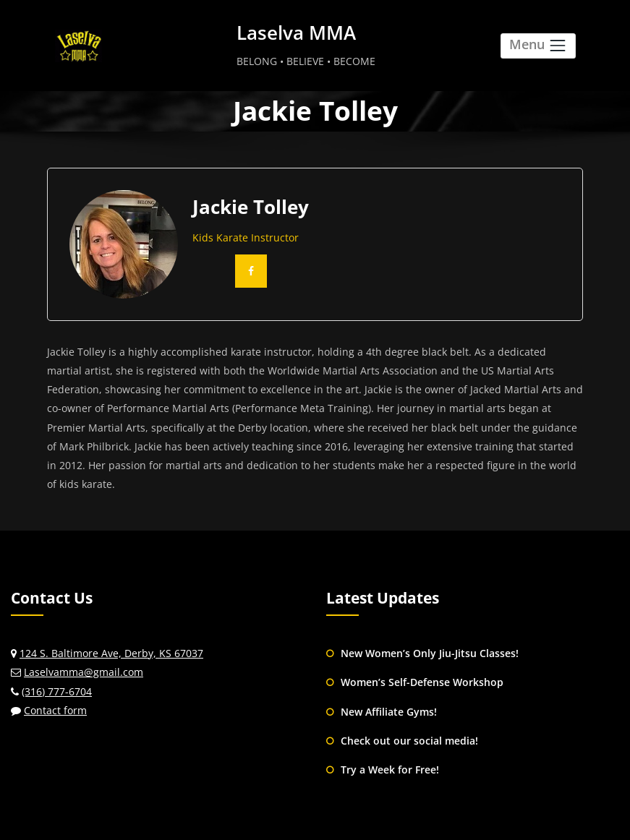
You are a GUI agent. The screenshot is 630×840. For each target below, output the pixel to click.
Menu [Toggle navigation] (538, 45)
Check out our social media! (409, 741)
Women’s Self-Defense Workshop (422, 682)
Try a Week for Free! (390, 770)
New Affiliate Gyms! (389, 712)
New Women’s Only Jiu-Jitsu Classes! (430, 653)
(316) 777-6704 (57, 691)
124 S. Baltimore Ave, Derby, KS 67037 (111, 653)
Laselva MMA (296, 33)
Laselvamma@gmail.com (84, 672)
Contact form (55, 710)
